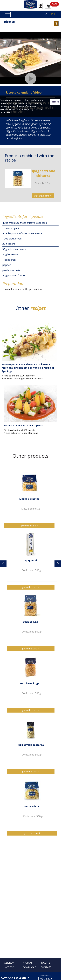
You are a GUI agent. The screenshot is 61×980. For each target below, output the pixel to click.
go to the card (42, 196)
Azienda (9, 963)
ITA (45, 14)
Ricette (9, 22)
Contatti (46, 967)
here (8, 112)
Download (29, 967)
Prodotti (28, 963)
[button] (3, 564)
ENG (53, 14)
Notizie (9, 967)
